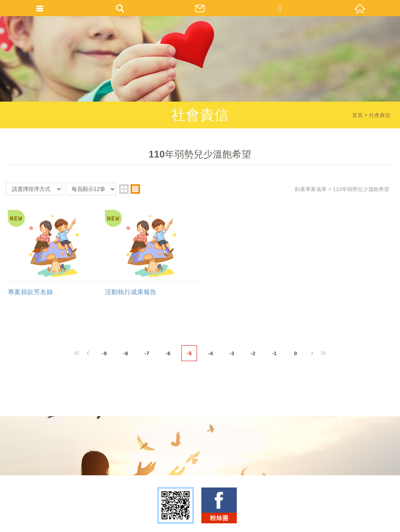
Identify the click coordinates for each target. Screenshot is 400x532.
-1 (274, 354)
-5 (189, 354)
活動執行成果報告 (131, 292)
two (124, 189)
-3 (232, 354)
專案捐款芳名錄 (30, 292)
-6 (168, 354)
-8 (125, 354)
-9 (104, 354)
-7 (147, 354)
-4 (210, 354)
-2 (253, 354)
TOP (198, 523)
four (135, 189)
